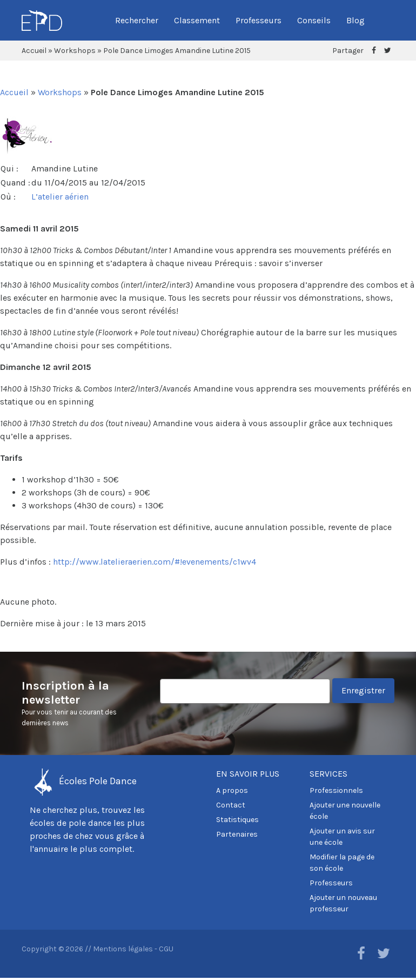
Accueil (34, 51)
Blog (355, 20)
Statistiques (237, 820)
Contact (231, 805)
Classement (197, 20)
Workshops (75, 51)
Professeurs (259, 20)
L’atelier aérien (60, 197)
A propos (232, 790)
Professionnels (336, 790)
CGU (166, 949)
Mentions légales (123, 949)
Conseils (314, 20)
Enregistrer (363, 690)
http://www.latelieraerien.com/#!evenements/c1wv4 (155, 562)
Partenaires (237, 834)
